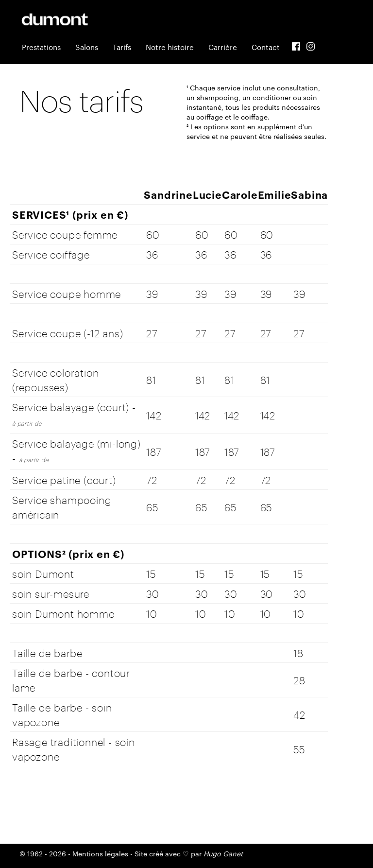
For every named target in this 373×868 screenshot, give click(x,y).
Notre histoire (170, 47)
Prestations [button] (41, 47)
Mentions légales (100, 853)
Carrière (223, 47)
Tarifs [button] (122, 47)
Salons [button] (87, 47)
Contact (266, 47)
